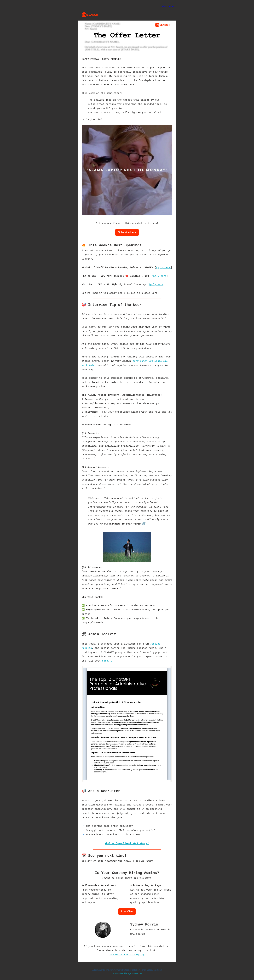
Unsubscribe (117, 973)
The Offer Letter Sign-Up (127, 955)
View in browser (169, 6)
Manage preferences (133, 973)
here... (107, 661)
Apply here (163, 268)
